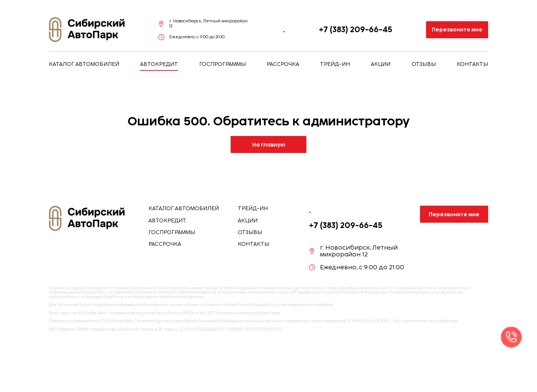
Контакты (472, 64)
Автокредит (159, 64)
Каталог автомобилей (84, 64)
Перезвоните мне (457, 30)
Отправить (379, 374)
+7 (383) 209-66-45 (356, 30)
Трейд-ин (335, 64)
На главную (269, 145)
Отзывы (424, 64)
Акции (381, 64)
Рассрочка (283, 64)
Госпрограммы (222, 64)
